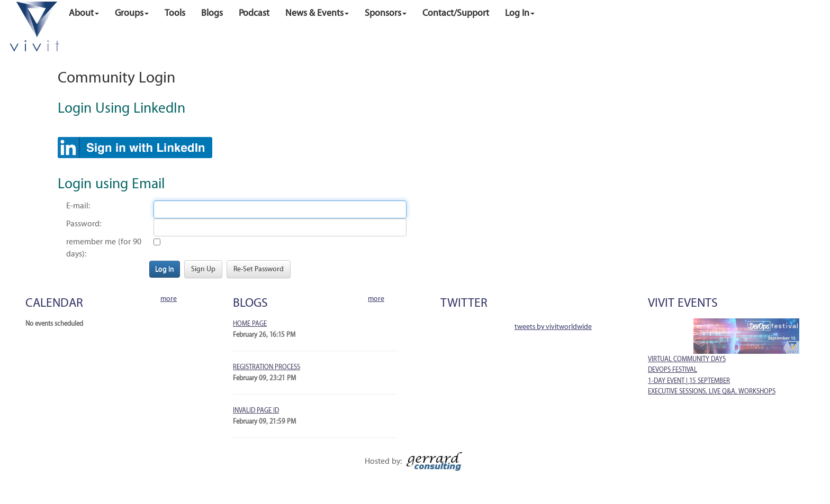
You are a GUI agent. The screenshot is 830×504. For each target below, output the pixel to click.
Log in (520, 13)
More (169, 299)
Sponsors (386, 13)
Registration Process (267, 367)
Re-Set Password (259, 269)
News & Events (317, 13)
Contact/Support (456, 13)
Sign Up (203, 269)
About (84, 13)
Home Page (250, 324)
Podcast (254, 13)
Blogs (212, 13)
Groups (132, 13)
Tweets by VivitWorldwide (553, 327)
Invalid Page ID (256, 410)
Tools (175, 13)
